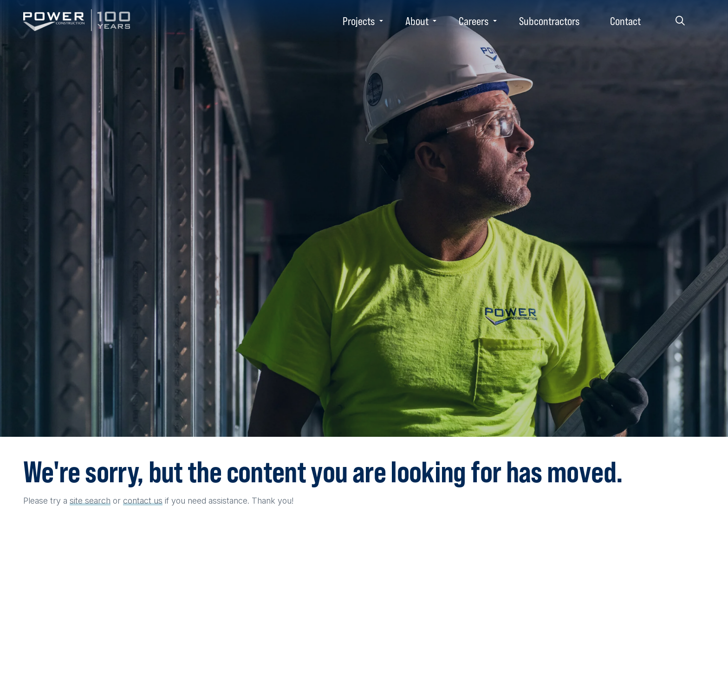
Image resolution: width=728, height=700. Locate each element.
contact (137, 501)
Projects (359, 21)
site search (90, 501)
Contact (625, 21)
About (417, 21)
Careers (474, 21)
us (158, 501)
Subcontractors (549, 21)
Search (680, 21)
